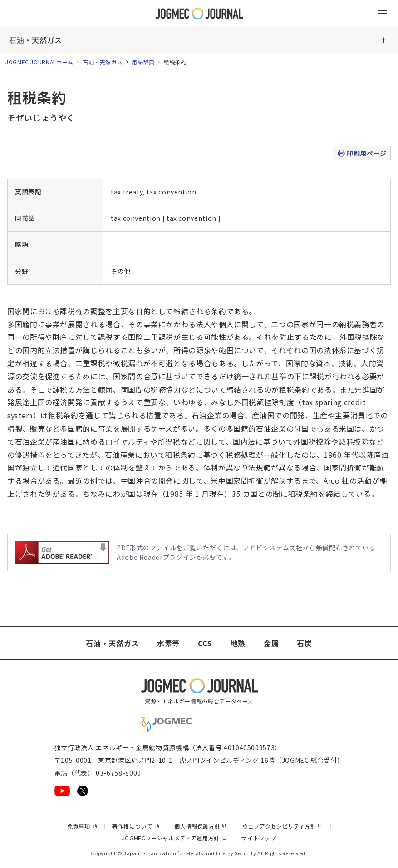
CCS (205, 643)
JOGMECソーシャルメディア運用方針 (174, 838)
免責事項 (82, 826)
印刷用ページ (361, 153)
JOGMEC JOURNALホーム (39, 62)
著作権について (136, 826)
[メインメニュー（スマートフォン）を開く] (383, 14)
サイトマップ (259, 838)
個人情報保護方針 (201, 826)
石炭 (304, 643)
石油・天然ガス (35, 40)
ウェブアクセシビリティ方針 (283, 826)
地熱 (238, 643)
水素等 (168, 643)
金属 (271, 643)
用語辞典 (143, 62)
